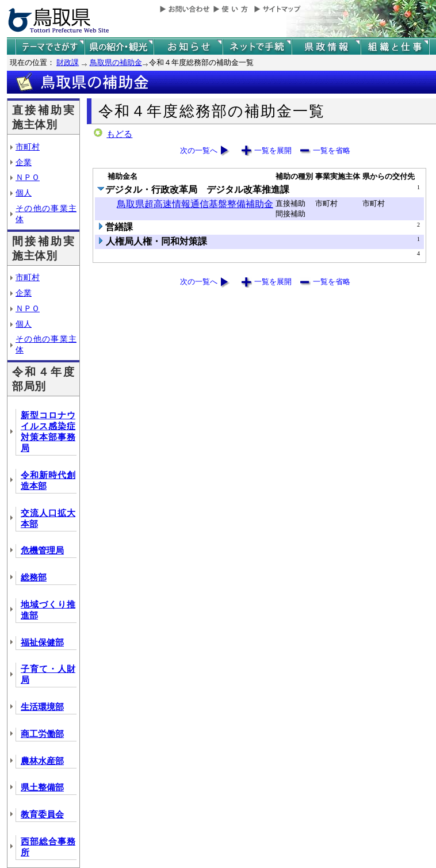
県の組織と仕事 (395, 47)
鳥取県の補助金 (116, 62)
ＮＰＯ (28, 177)
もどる (119, 134)
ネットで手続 (257, 47)
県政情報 (326, 47)
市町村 (28, 147)
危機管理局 (42, 550)
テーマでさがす (50, 47)
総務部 (34, 578)
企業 (24, 162)
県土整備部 (42, 787)
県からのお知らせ (188, 47)
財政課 (68, 62)
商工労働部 (42, 734)
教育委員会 (42, 815)
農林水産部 (42, 761)
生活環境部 (42, 707)
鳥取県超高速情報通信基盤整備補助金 (195, 204)
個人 (24, 193)
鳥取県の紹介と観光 (119, 47)
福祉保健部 (42, 643)
